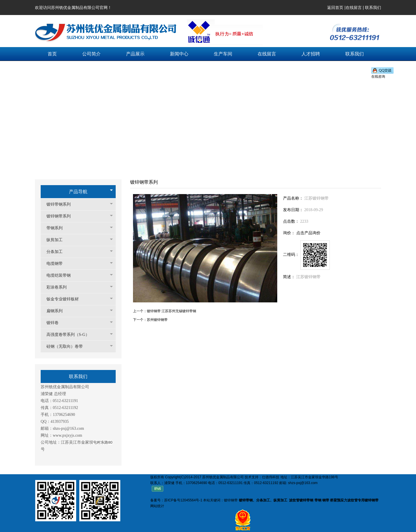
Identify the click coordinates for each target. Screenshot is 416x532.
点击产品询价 (308, 233)
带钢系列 (57, 228)
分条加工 (57, 252)
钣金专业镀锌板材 (65, 299)
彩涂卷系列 (59, 287)
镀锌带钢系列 (61, 204)
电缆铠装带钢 (61, 275)
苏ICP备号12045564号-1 (183, 500)
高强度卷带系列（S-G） (71, 335)
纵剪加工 (57, 240)
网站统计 (157, 506)
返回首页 (335, 8)
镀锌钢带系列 (61, 216)
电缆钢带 (57, 264)
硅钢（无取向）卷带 (68, 346)
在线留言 (354, 8)
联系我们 (373, 8)
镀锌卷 (55, 323)
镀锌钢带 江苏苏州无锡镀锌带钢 (172, 311)
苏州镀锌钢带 (157, 320)
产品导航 (78, 192)
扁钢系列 (57, 311)
